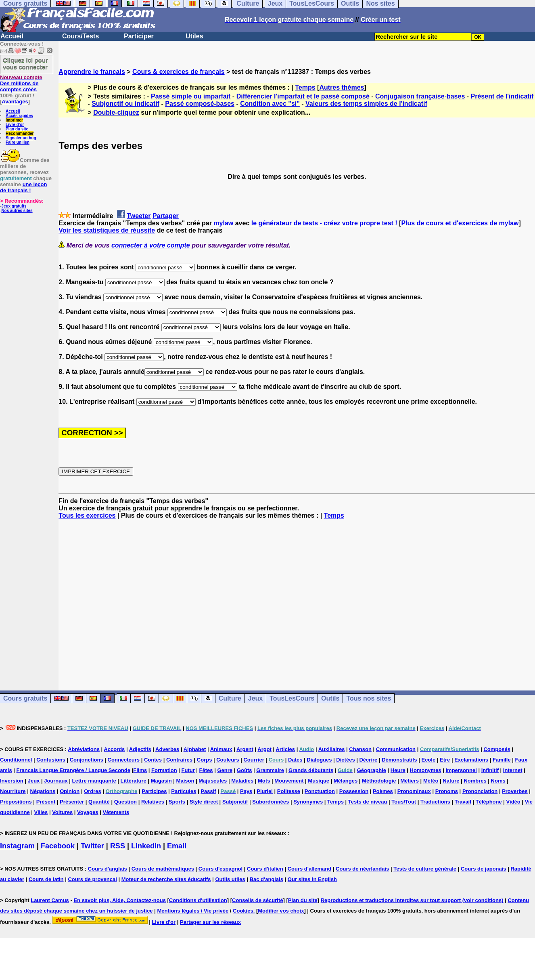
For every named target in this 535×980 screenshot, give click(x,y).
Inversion (12, 781)
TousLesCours (292, 698)
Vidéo (513, 802)
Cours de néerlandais (362, 869)
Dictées (345, 760)
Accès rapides (19, 116)
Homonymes (426, 770)
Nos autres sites (17, 211)
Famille (502, 760)
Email (177, 846)
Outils (330, 698)
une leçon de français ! (23, 187)
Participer (139, 36)
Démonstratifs (399, 760)
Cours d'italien (265, 869)
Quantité (99, 802)
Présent (46, 802)
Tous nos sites (369, 698)
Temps (305, 87)
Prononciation (480, 791)
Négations (43, 791)
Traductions (435, 802)
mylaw (223, 223)
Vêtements (116, 812)
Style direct (204, 802)
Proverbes (515, 791)
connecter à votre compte (151, 245)
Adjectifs (140, 749)
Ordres (93, 791)
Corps (205, 760)
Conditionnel (16, 760)
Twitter (92, 846)
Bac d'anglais (266, 879)
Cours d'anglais (108, 869)
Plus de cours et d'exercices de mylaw (460, 223)
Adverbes (167, 749)
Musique (319, 781)
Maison (185, 781)
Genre (225, 770)
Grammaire (270, 770)
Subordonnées (271, 802)
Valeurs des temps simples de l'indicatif (366, 104)
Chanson (360, 749)
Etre (445, 760)
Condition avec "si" (270, 104)
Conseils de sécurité (257, 900)
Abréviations (84, 749)
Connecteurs (124, 760)
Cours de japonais (484, 869)
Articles (285, 749)
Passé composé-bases (200, 104)
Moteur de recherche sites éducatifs (166, 879)
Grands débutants (311, 770)
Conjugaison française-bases (420, 96)
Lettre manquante (94, 781)
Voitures (62, 812)
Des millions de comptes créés (21, 83)
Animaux (221, 749)
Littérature (134, 781)
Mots (264, 781)
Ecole (428, 760)
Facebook (58, 846)
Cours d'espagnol (220, 869)
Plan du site (17, 129)
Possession (354, 791)
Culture (230, 698)
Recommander (20, 133)
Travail (463, 802)
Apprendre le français (92, 72)
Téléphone (489, 802)
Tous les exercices (87, 515)
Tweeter (139, 216)
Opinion (70, 791)
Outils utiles (230, 879)
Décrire (368, 760)
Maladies (242, 781)
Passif (208, 791)
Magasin (161, 781)
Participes (154, 791)
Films (140, 770)
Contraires (179, 760)
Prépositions (16, 802)
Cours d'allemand (310, 869)
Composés (497, 749)
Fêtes (206, 770)
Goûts (245, 770)
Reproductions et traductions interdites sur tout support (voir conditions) (412, 900)
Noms (498, 781)
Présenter (72, 802)
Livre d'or (15, 125)
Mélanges (346, 781)
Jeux (255, 698)
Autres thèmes (342, 87)
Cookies (243, 911)
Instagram (17, 846)
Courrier (254, 760)
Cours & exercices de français (179, 72)
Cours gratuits (25, 698)
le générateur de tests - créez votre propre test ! (324, 223)
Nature (451, 781)
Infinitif (490, 770)
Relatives (153, 802)
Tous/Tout (404, 802)
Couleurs (228, 760)
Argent (245, 749)
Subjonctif (235, 802)
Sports (177, 802)
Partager (166, 216)
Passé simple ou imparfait (191, 96)
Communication (396, 749)
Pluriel (265, 791)
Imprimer (14, 120)
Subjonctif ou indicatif (125, 104)
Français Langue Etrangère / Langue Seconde (73, 770)
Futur (188, 770)
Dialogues (319, 760)
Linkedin (146, 846)
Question (125, 802)
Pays (246, 791)
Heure (398, 770)
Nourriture (13, 791)
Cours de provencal (92, 879)
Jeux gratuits (14, 206)
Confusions (51, 760)
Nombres (475, 781)
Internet (513, 770)
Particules (184, 791)
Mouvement (289, 781)
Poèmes (383, 791)
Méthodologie (379, 781)
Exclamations (471, 760)
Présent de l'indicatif (502, 96)
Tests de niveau (368, 802)
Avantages (15, 102)
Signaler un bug (21, 138)
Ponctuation (320, 791)
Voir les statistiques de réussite (107, 230)
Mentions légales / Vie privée (193, 911)
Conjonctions (87, 760)
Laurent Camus (50, 900)
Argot (264, 749)
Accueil (12, 36)
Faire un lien (18, 142)
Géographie (372, 770)
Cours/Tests (80, 36)
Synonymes (308, 802)
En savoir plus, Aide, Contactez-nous (120, 900)
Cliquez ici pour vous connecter (25, 63)
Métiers (410, 781)
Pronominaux (414, 791)
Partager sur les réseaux (210, 922)
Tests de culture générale (425, 869)
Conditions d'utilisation (198, 900)
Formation (164, 770)
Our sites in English (312, 879)
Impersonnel (461, 770)
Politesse (289, 791)
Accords (114, 749)
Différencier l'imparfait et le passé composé (303, 96)
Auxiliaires (332, 749)
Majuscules (213, 781)
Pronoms (447, 791)
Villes (41, 812)
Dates (295, 760)
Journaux (56, 781)
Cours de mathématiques (163, 869)
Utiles (194, 36)
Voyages (88, 812)
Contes (153, 760)
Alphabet (195, 749)
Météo (431, 781)
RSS (118, 846)
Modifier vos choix (281, 911)
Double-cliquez (116, 112)
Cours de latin (46, 879)
